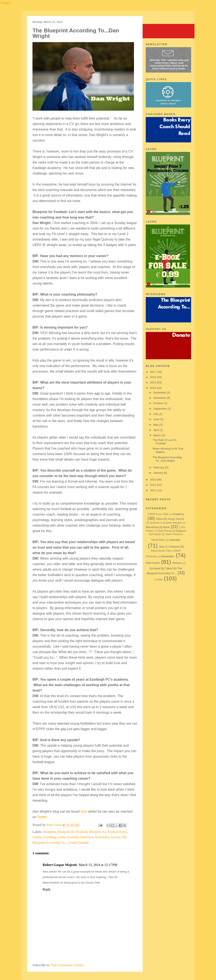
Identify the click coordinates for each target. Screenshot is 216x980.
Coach (37, 837)
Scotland (155, 568)
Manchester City (161, 551)
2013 (153, 480)
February (159, 467)
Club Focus (164, 531)
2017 (153, 372)
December (160, 393)
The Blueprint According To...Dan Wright (167, 459)
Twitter (42, 817)
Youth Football (79, 843)
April (157, 430)
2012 (153, 485)
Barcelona (152, 527)
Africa (159, 519)
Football (73, 837)
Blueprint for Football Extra (108, 832)
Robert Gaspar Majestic (60, 865)
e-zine (61, 837)
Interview (87, 837)
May (156, 425)
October (159, 403)
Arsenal (155, 523)
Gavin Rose (173, 534)
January (159, 473)
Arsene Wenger (173, 523)
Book (166, 527)
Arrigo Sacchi (176, 519)
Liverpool (174, 547)
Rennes (177, 563)
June (157, 419)
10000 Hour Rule (158, 514)
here (84, 811)
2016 (153, 377)
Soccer (115, 837)
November (160, 398)
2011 (153, 490)
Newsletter (102, 837)
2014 (153, 388)
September (160, 409)
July (156, 414)
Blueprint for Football (73, 832)
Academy (178, 514)
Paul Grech (55, 825)
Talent (169, 568)
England (181, 531)
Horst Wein (158, 540)
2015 (153, 382)
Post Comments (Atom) (67, 965)
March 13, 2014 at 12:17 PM (98, 865)
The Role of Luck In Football (164, 442)
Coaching (49, 837)
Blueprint (50, 832)
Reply (47, 889)
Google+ (6, 3)
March (158, 435)
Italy (162, 547)
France (157, 534)
